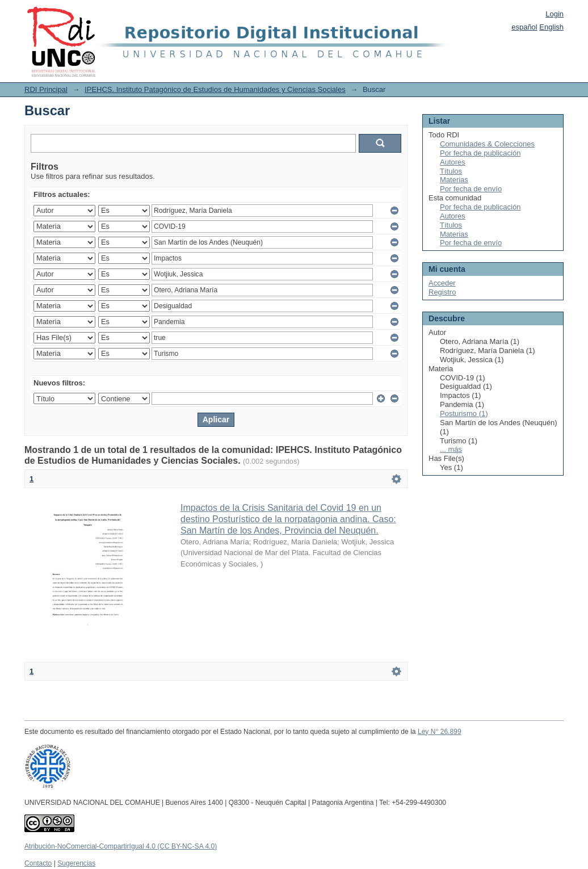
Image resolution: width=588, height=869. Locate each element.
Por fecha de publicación (480, 153)
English (551, 27)
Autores (453, 162)
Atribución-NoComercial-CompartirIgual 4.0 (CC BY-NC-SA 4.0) (121, 846)
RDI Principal (46, 89)
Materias (454, 180)
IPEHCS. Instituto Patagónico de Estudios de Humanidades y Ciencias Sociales (215, 89)
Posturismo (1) (464, 413)
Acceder (442, 283)
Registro (442, 292)
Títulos (451, 171)
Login (555, 14)
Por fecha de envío (471, 189)
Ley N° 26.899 (440, 732)
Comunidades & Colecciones (487, 144)
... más (451, 449)
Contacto (38, 863)
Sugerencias (76, 863)
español (524, 27)
